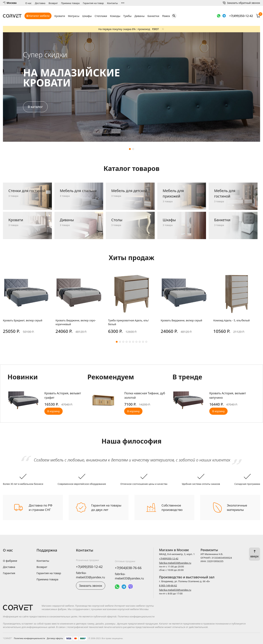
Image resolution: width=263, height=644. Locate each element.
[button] (130, 149)
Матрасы (74, 16)
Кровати (60, 16)
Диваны (139, 16)
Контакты (112, 3)
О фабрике (10, 561)
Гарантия (9, 573)
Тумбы (127, 16)
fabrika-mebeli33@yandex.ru (175, 563)
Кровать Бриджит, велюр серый (23, 320)
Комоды (115, 16)
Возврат (53, 3)
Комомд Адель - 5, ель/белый (231, 320)
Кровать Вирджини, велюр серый (181, 320)
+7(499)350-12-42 (241, 16)
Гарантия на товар (93, 3)
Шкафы (87, 16)
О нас (28, 3)
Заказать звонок (91, 586)
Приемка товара (70, 3)
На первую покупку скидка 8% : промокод (129, 29)
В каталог (35, 107)
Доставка (40, 3)
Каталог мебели (38, 16)
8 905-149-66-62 (168, 585)
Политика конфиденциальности (29, 638)
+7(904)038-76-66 (128, 568)
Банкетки (153, 16)
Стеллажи (101, 16)
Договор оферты (55, 638)
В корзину (54, 411)
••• (123, 3)
